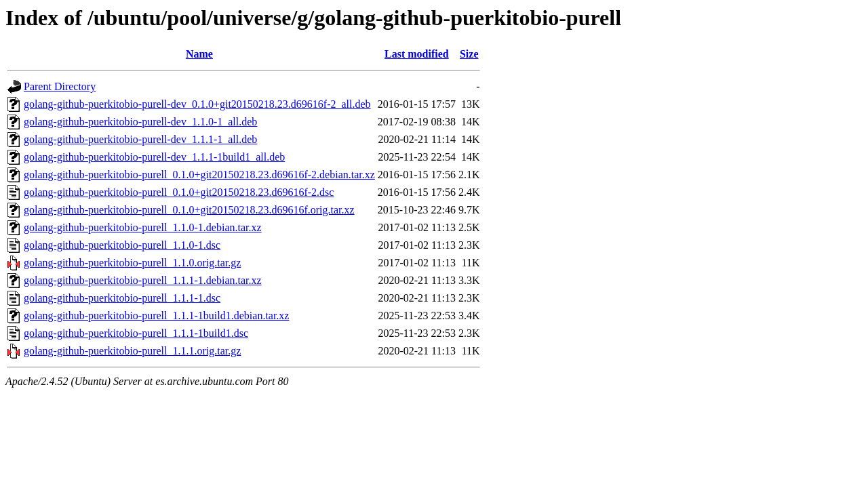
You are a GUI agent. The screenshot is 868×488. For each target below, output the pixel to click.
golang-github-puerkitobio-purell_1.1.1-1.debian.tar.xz (143, 280)
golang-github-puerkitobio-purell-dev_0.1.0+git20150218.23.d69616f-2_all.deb (197, 104)
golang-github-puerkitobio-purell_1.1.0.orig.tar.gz (132, 263)
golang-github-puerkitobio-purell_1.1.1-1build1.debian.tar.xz (156, 316)
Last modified (417, 54)
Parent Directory (60, 86)
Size (469, 54)
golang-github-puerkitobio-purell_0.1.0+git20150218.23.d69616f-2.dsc (179, 192)
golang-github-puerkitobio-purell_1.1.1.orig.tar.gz (132, 351)
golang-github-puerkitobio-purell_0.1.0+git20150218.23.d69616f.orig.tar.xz (189, 210)
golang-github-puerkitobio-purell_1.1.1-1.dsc (122, 298)
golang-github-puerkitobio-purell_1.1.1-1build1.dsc (136, 333)
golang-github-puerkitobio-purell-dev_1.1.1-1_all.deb (140, 139)
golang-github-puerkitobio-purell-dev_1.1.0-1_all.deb (140, 122)
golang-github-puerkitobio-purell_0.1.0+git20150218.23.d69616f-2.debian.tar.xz (199, 175)
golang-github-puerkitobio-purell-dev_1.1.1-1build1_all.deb (154, 157)
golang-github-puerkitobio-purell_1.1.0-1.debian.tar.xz (143, 227)
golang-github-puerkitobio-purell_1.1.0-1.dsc (122, 245)
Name (199, 54)
